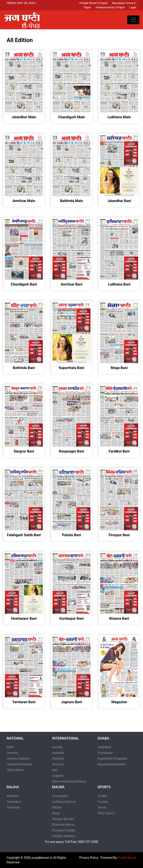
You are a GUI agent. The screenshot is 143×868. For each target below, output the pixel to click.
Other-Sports (106, 813)
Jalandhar (104, 747)
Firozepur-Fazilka (64, 830)
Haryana (12, 753)
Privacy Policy (89, 858)
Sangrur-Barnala (63, 819)
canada (57, 747)
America (58, 764)
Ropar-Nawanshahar (112, 764)
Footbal (103, 802)
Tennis (102, 807)
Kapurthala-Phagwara (112, 759)
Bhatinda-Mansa (63, 825)
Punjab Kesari (127, 858)
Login (133, 7)
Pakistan (58, 759)
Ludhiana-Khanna (64, 802)
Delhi (10, 747)
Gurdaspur (14, 802)
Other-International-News (69, 781)
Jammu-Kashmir (18, 759)
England (58, 776)
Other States (15, 770)
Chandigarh (60, 796)
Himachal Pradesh (19, 764)
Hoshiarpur (105, 753)
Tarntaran (13, 807)
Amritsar (13, 796)
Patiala (57, 807)
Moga (56, 813)
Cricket (102, 796)
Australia (58, 753)
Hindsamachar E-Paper (110, 7)
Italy (55, 770)
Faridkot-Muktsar (64, 836)
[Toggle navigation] (133, 20)
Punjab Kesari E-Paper (94, 3)
